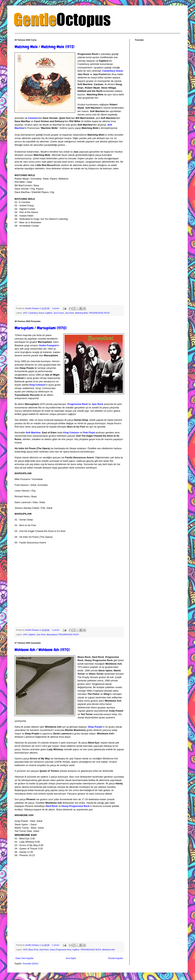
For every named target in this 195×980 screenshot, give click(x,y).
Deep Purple (95, 727)
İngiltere (49, 313)
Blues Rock (33, 950)
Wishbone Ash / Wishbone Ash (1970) (42, 650)
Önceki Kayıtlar (116, 958)
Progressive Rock (78, 404)
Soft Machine (33, 433)
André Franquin (48, 345)
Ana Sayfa (71, 958)
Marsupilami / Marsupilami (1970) (41, 328)
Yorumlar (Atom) (30, 964)
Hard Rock (52, 806)
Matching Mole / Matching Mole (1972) (45, 47)
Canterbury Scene (113, 71)
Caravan (33, 118)
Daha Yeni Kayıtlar (25, 958)
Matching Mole (82, 313)
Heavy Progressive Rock (75, 806)
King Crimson (37, 385)
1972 (25, 313)
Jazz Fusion (59, 313)
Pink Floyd (89, 433)
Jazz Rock (70, 313)
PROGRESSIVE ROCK (99, 313)
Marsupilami (52, 635)
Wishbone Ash (109, 950)
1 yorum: (56, 308)
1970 (25, 635)
